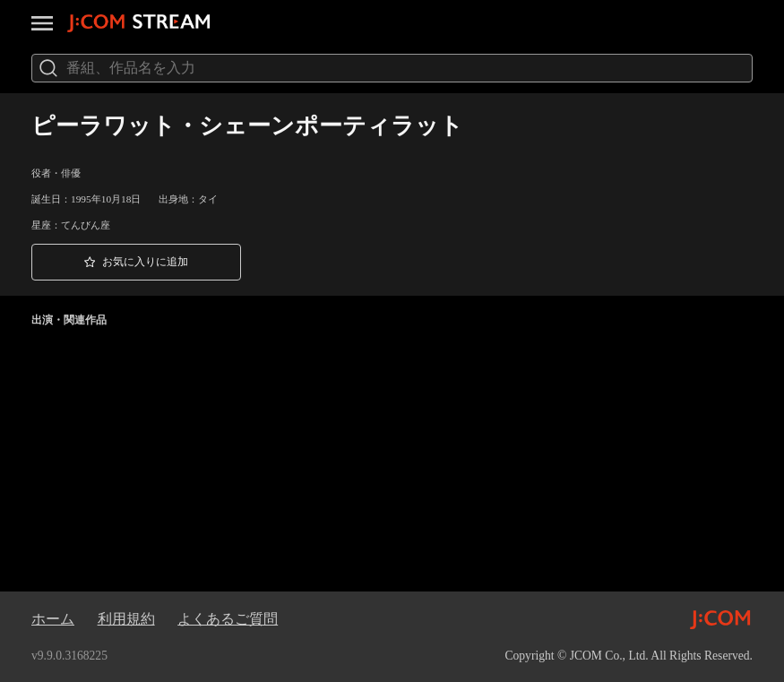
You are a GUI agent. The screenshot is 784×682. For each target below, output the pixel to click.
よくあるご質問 (228, 619)
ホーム (53, 619)
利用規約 (126, 619)
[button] (136, 262)
